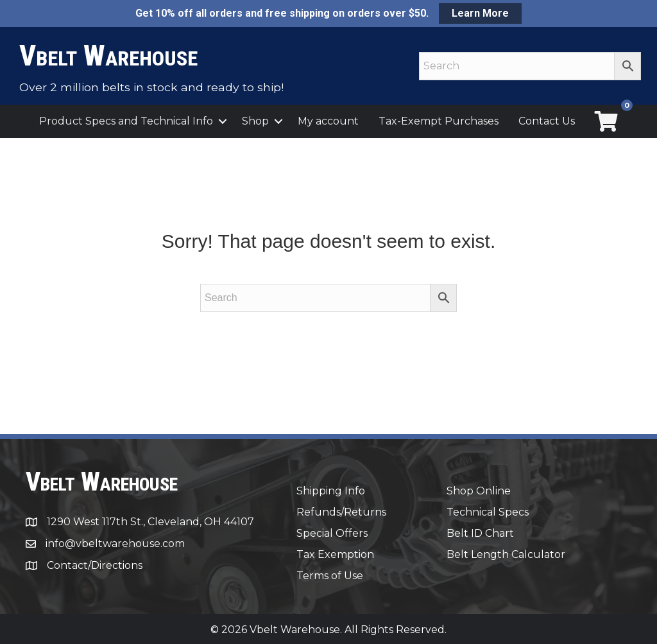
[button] (222, 121)
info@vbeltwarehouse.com (115, 544)
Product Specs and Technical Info (126, 121)
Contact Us (547, 121)
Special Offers (332, 533)
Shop (255, 121)
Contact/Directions (95, 565)
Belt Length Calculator (506, 554)
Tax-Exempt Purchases (439, 121)
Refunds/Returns (341, 512)
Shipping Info (331, 491)
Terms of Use (330, 576)
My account (328, 121)
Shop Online (479, 491)
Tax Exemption (335, 554)
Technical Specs (488, 512)
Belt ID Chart (480, 533)
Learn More (480, 13)
